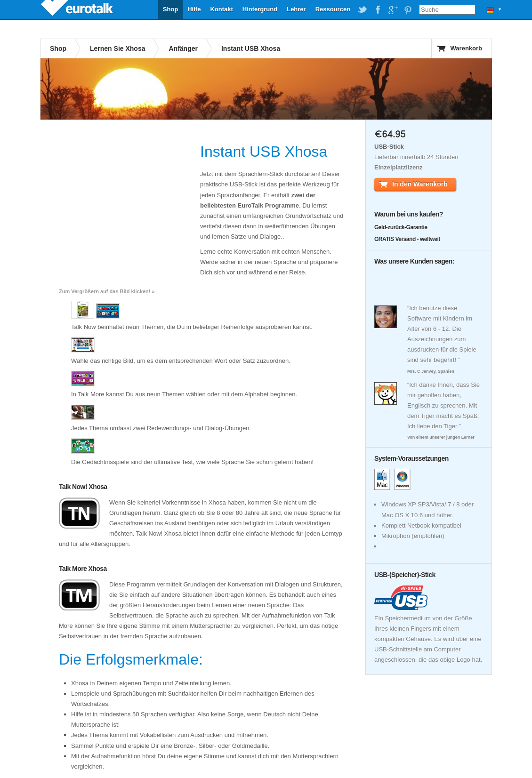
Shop (171, 9)
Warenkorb (466, 48)
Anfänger (183, 48)
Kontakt (221, 9)
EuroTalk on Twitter (363, 10)
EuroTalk (78, 9)
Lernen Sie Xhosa (117, 48)
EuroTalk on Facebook (378, 10)
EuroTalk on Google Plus (393, 10)
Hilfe (194, 9)
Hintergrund (260, 9)
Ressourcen (333, 9)
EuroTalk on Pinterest (408, 10)
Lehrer (296, 9)
